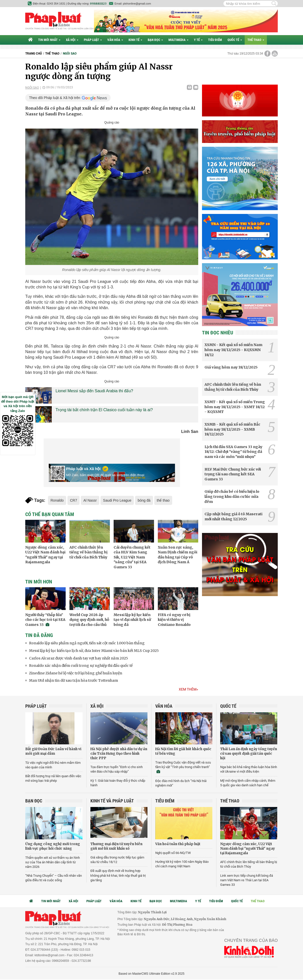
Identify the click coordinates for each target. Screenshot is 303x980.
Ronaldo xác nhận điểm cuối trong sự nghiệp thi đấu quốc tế (81, 666)
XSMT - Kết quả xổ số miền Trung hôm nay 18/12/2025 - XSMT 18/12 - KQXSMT (235, 407)
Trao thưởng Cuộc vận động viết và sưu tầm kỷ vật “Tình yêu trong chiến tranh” (183, 767)
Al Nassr (90, 500)
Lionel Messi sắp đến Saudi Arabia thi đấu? (94, 391)
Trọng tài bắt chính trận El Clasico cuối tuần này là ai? (104, 410)
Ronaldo (57, 500)
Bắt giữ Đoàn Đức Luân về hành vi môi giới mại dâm (53, 751)
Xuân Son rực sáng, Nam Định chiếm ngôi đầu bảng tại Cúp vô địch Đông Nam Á (178, 555)
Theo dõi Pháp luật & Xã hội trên (55, 98)
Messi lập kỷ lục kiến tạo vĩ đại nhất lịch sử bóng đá (132, 620)
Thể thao (256, 40)
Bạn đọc (155, 40)
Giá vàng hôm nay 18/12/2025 (231, 367)
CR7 (73, 500)
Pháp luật (93, 40)
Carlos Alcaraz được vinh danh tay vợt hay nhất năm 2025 (79, 658)
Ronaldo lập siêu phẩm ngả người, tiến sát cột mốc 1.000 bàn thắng (87, 643)
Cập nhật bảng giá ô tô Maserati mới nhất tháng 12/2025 (233, 517)
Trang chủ (34, 54)
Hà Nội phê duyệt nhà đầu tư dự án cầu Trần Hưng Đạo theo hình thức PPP (119, 754)
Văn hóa (115, 40)
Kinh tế (135, 40)
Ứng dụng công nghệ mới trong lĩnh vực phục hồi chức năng (53, 846)
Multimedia (178, 40)
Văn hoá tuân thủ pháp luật (178, 844)
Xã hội (72, 40)
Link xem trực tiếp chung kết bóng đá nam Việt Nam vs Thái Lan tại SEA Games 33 (247, 880)
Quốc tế (235, 40)
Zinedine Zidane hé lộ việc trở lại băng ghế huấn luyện (76, 673)
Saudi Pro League (117, 500)
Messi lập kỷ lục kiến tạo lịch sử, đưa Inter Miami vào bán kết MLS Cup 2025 (94, 651)
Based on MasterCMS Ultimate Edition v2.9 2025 (152, 974)
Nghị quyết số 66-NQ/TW (173, 853)
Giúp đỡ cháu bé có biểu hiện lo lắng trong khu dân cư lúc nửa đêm (232, 496)
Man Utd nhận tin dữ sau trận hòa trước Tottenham (73, 680)
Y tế (198, 40)
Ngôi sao (70, 54)
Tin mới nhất (49, 40)
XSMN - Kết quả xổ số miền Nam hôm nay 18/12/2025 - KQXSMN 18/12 (233, 350)
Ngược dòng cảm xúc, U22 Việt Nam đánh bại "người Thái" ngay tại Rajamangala (45, 555)
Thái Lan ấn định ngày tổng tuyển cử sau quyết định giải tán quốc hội (249, 754)
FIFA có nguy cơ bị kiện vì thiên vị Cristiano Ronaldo (174, 620)
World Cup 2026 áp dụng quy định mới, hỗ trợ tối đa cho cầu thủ (89, 620)
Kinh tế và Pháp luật (112, 801)
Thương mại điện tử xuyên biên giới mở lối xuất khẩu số (116, 846)
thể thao (163, 500)
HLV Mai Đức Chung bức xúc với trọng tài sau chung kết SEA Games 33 (233, 474)
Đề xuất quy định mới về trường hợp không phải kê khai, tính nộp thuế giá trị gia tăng (118, 875)
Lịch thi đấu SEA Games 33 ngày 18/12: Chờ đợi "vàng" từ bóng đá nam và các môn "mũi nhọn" (233, 452)
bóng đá (144, 500)
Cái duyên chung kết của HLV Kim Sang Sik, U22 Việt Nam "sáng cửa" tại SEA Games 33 (132, 557)
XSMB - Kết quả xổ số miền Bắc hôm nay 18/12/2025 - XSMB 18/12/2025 (232, 429)
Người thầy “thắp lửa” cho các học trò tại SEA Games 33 (45, 620)
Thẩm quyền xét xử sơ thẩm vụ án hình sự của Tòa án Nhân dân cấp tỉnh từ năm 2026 (53, 862)
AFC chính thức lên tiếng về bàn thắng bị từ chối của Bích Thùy (89, 552)
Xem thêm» (188, 689)
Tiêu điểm (215, 40)
